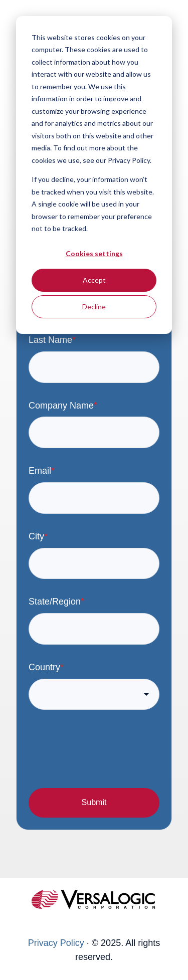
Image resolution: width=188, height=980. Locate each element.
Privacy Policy (56, 943)
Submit (94, 802)
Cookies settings (94, 253)
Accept (94, 280)
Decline (94, 307)
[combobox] (94, 695)
